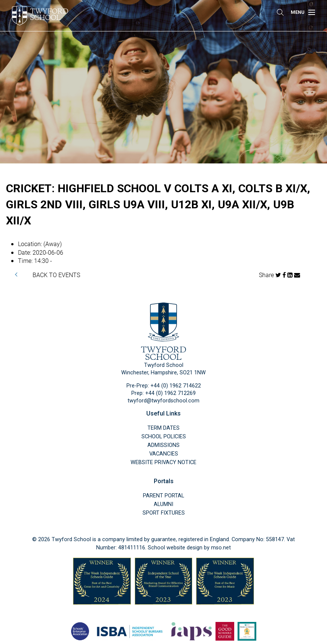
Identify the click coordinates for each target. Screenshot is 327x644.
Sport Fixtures (164, 513)
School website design (175, 548)
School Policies (164, 437)
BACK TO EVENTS (56, 275)
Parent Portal (163, 496)
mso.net (221, 548)
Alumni (163, 504)
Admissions (163, 445)
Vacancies (164, 454)
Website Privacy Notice (163, 462)
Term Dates (163, 428)
